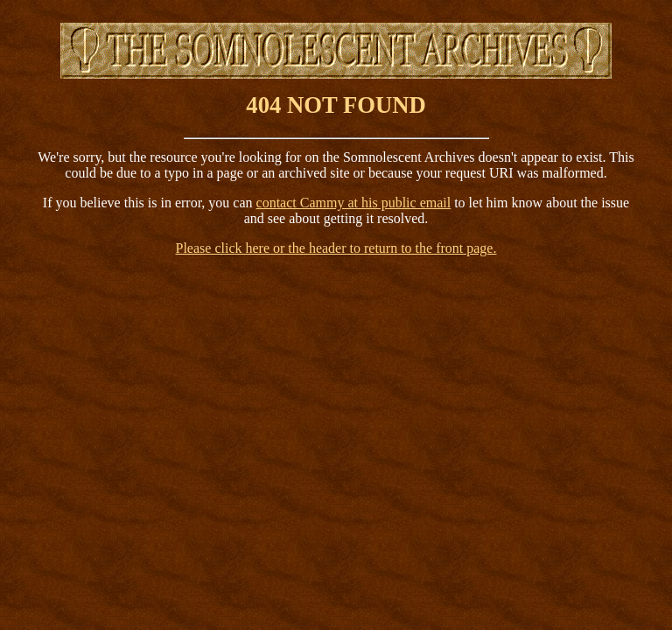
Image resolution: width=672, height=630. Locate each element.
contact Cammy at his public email (354, 203)
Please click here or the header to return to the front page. (336, 248)
